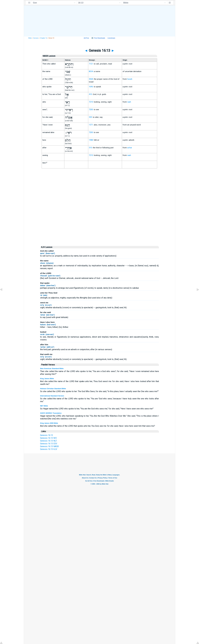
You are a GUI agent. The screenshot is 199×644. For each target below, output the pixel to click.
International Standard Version (52, 396)
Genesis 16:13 (47, 435)
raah (129, 102)
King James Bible (47, 379)
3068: (91, 79)
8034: (91, 71)
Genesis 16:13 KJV (49, 449)
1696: (91, 87)
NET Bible (44, 406)
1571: (91, 125)
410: (91, 94)
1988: (91, 140)
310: (91, 148)
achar (130, 148)
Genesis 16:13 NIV (48, 438)
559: (91, 117)
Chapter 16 (43, 38)
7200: (91, 110)
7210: (91, 102)
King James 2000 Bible (49, 423)
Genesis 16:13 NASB (49, 446)
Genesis (36, 38)
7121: (91, 64)
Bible (30, 38)
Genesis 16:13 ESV (49, 444)
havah (130, 79)
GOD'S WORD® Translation (51, 413)
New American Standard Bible (52, 368)
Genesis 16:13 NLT (48, 441)
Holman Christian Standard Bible (53, 389)
